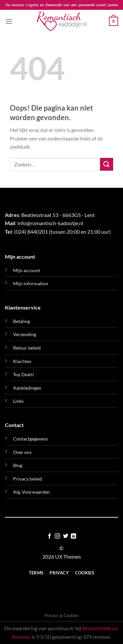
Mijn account (27, 270)
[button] (9, 21)
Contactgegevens (31, 439)
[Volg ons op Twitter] (66, 536)
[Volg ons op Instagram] (57, 536)
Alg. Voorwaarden (31, 492)
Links (18, 401)
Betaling (21, 321)
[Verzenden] (107, 164)
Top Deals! (24, 374)
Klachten (22, 361)
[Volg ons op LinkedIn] (73, 536)
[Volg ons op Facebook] (50, 536)
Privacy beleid (28, 479)
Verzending (25, 334)
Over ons (22, 452)
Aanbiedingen (27, 388)
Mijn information (31, 283)
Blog (18, 465)
